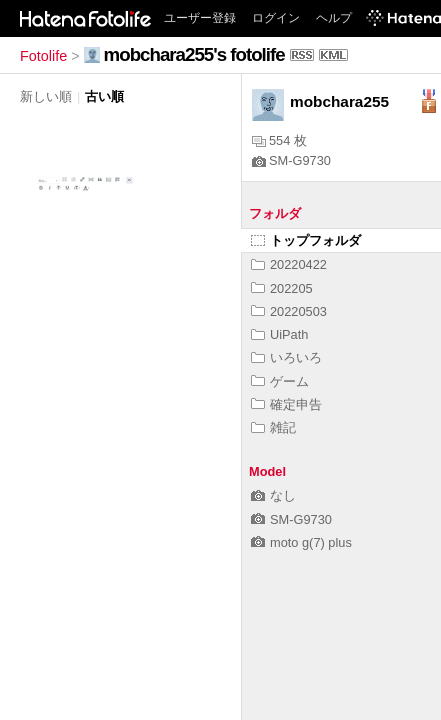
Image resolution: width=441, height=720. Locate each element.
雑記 (273, 427)
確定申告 (286, 404)
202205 (282, 288)
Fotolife (43, 56)
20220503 (289, 311)
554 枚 (279, 140)
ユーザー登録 (200, 18)
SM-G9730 (291, 160)
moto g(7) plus (301, 542)
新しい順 (46, 96)
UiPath (279, 334)
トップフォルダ (306, 240)
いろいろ (286, 357)
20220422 (289, 264)
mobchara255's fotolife (194, 54)
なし (273, 495)
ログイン (276, 18)
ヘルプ (334, 18)
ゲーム (280, 381)
